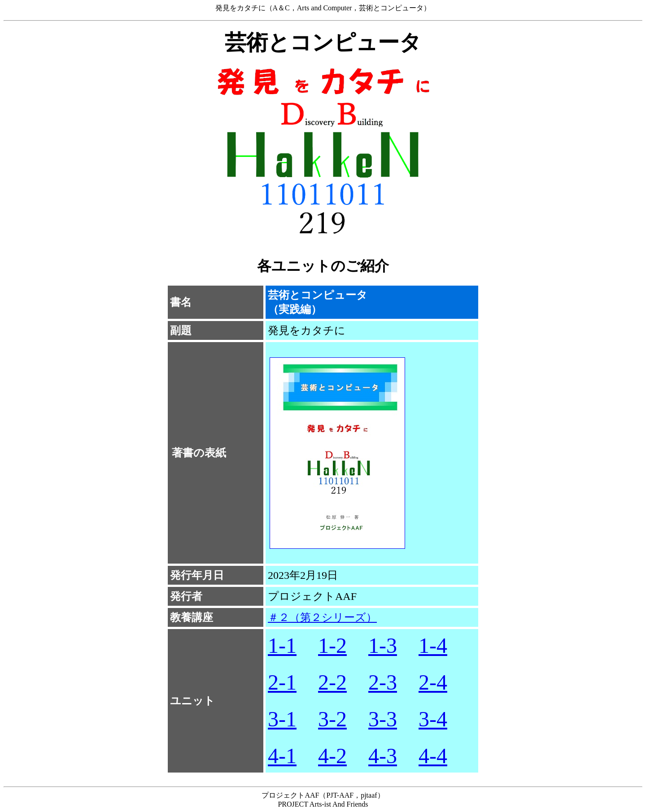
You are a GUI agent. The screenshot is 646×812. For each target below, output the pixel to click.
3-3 (383, 719)
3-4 (433, 719)
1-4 (433, 645)
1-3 (383, 645)
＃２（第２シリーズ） (322, 617)
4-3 (383, 756)
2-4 (433, 682)
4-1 (282, 756)
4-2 (332, 756)
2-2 (332, 682)
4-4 (433, 756)
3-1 (282, 719)
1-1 (282, 645)
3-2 (332, 719)
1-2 (332, 645)
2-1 (282, 682)
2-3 (383, 682)
